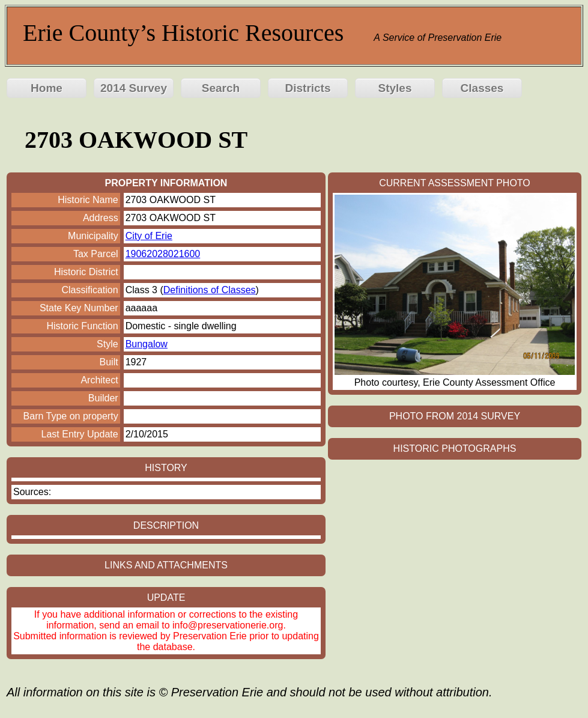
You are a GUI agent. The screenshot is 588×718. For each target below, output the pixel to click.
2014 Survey (134, 88)
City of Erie (149, 236)
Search (221, 88)
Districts (308, 88)
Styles (395, 88)
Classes (482, 88)
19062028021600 (163, 254)
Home (47, 88)
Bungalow (147, 344)
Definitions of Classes (210, 290)
